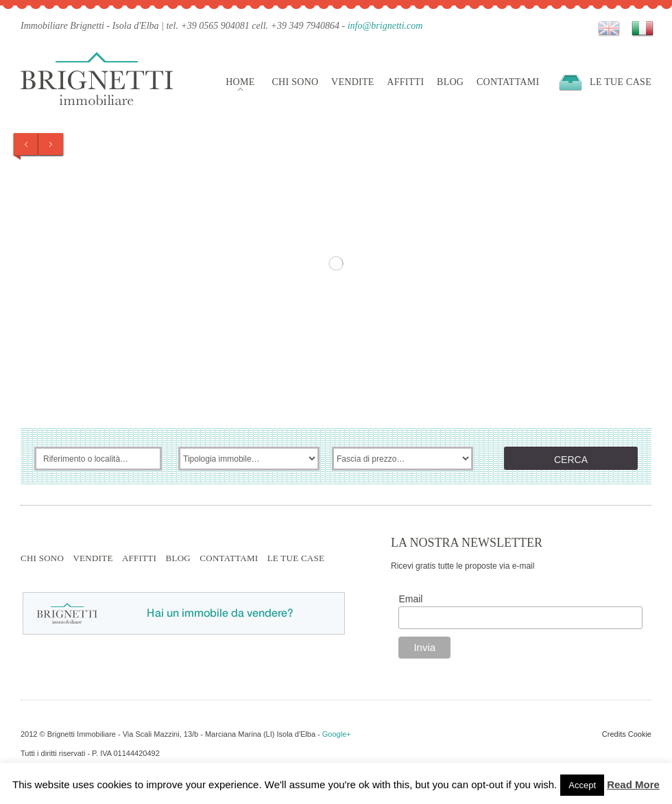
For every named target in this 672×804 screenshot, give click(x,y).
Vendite (353, 82)
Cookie (640, 734)
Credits (614, 734)
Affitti (405, 82)
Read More (633, 784)
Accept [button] (582, 785)
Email (410, 599)
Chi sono (295, 82)
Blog (450, 82)
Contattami (508, 82)
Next (51, 144)
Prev (26, 144)
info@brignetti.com (385, 26)
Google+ (337, 734)
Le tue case (621, 82)
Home (240, 82)
